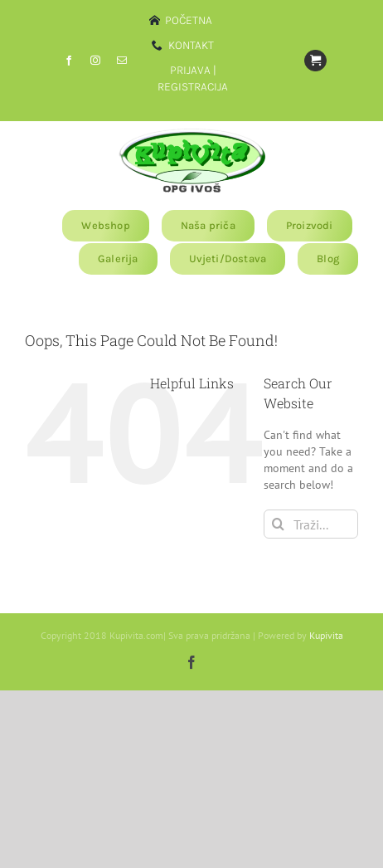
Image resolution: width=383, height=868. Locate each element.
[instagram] (95, 61)
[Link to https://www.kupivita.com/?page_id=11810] (315, 61)
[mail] (122, 61)
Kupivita (326, 635)
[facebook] (69, 61)
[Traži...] (311, 524)
